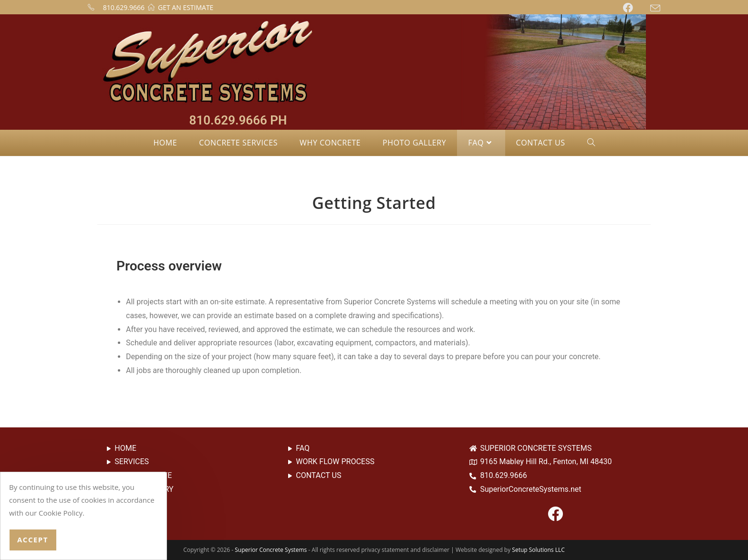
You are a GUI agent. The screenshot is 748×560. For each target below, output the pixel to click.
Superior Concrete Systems (271, 550)
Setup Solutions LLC (538, 550)
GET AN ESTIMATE (186, 7)
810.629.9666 (124, 7)
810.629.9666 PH (238, 120)
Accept (33, 539)
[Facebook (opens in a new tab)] (637, 8)
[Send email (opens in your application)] (655, 8)
